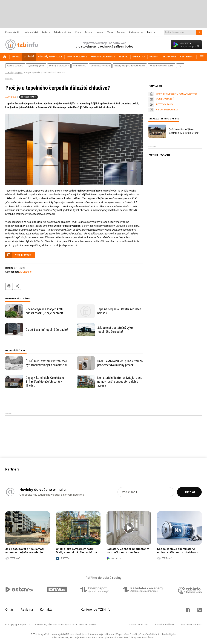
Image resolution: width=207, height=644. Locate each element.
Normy (100, 32)
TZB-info (9, 73)
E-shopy (121, 32)
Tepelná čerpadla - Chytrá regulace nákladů (119, 311)
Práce (78, 32)
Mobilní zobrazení (138, 624)
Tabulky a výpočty (63, 32)
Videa (110, 32)
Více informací (23, 255)
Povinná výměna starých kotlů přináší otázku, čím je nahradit (45, 311)
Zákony (89, 32)
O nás (9, 610)
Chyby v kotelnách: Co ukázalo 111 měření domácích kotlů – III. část (45, 382)
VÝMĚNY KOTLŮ (165, 99)
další (180, 66)
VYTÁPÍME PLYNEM (167, 110)
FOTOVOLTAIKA (165, 104)
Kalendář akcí (31, 32)
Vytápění (18, 73)
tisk (9, 286)
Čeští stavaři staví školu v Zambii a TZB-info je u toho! (184, 131)
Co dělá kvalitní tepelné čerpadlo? (47, 330)
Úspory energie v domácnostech (130, 66)
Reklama (27, 610)
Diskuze (46, 32)
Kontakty (46, 610)
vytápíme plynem (36, 66)
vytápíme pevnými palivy (162, 66)
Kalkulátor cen (136, 32)
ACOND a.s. (11, 97)
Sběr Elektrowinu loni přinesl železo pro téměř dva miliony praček (120, 363)
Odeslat (189, 492)
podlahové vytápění (100, 66)
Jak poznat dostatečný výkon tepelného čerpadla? (116, 330)
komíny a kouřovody (59, 66)
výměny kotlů (80, 66)
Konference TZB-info (96, 610)
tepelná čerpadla (15, 66)
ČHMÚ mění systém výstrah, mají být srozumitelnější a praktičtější (46, 363)
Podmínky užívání (165, 624)
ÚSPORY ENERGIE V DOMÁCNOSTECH (177, 94)
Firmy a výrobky (13, 32)
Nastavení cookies (192, 624)
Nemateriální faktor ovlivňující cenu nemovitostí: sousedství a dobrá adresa (120, 382)
